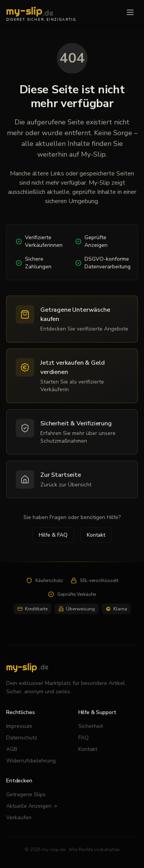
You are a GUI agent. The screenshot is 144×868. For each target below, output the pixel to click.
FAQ (84, 738)
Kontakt (96, 535)
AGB (12, 749)
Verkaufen (19, 818)
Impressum (19, 726)
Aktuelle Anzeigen (32, 806)
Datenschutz (22, 738)
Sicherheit (91, 726)
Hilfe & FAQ (53, 535)
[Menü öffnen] (130, 12)
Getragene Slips (26, 794)
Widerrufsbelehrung (31, 761)
